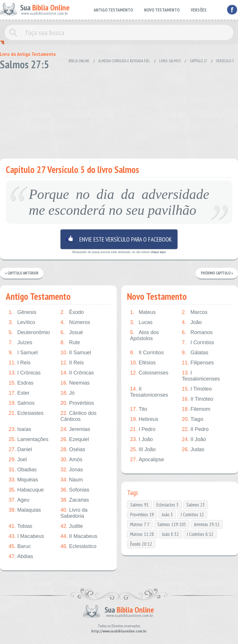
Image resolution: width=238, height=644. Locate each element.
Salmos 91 (139, 505)
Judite (72, 526)
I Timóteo (197, 389)
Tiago (192, 419)
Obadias (23, 470)
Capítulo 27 (198, 61)
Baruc (20, 546)
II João (194, 439)
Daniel (20, 450)
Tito (138, 409)
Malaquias (25, 510)
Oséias (73, 450)
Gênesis (22, 312)
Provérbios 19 (142, 515)
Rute (70, 343)
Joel (18, 460)
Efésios (143, 363)
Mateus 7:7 (140, 524)
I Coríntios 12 (192, 515)
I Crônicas (25, 373)
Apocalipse (147, 460)
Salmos (22, 403)
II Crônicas (77, 373)
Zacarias (75, 500)
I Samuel (23, 353)
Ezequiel (75, 439)
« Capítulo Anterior (22, 273)
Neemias (75, 383)
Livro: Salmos (170, 61)
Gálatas (195, 353)
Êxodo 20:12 (141, 544)
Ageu (19, 500)
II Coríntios (147, 353)
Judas (193, 450)
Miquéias (23, 480)
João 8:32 (170, 534)
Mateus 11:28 (142, 534)
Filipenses (198, 363)
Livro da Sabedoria (74, 513)
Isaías (20, 429)
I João (141, 439)
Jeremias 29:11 (207, 524)
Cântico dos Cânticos (79, 416)
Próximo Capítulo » (217, 273)
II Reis (72, 363)
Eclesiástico (79, 546)
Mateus (143, 312)
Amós (71, 460)
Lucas (141, 322)
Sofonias (75, 490)
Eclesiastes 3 (168, 505)
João (192, 322)
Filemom (196, 409)
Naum (72, 480)
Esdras (21, 383)
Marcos (195, 312)
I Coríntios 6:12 (200, 534)
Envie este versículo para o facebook (119, 239)
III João (143, 450)
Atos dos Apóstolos (144, 335)
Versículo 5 (225, 61)
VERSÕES (199, 10)
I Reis (20, 363)
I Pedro (143, 429)
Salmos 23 (196, 505)
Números (75, 322)
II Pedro (195, 429)
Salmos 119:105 (172, 524)
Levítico (22, 322)
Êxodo (72, 312)
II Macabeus (79, 536)
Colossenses (149, 373)
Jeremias (75, 429)
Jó (68, 393)
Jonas (72, 470)
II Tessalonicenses (149, 392)
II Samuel (76, 353)
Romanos (197, 333)
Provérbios (77, 403)
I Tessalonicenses (201, 376)
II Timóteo (198, 399)
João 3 (167, 515)
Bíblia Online (79, 61)
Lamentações (29, 439)
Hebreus (144, 419)
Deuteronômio (29, 333)
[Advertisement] (119, 112)
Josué (72, 333)
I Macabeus (26, 536)
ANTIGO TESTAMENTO (113, 10)
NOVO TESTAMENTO (162, 10)
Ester (19, 393)
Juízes (20, 343)
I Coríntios (198, 343)
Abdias (21, 557)
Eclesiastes (26, 413)
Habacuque (26, 490)
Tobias (20, 526)
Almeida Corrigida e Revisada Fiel (124, 61)
